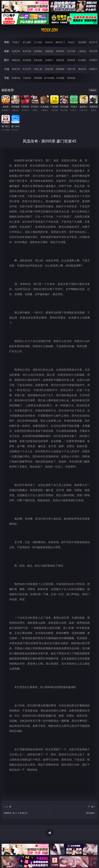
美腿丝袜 (60, 60)
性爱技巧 (93, 69)
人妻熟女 (82, 51)
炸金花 (71, 42)
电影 (7, 51)
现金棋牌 (82, 42)
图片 (7, 60)
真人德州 (27, 42)
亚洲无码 (16, 51)
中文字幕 (71, 51)
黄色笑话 (82, 69)
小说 (7, 69)
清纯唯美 (71, 60)
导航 (7, 78)
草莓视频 (38, 78)
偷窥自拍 (16, 60)
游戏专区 (49, 42)
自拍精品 (38, 51)
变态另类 (93, 51)
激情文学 (16, 69)
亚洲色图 (27, 60)
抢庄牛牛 (93, 42)
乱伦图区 (82, 60)
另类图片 (93, 60)
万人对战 (38, 42)
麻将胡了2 (60, 42)
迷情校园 (60, 69)
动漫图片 (49, 60)
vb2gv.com (49, 30)
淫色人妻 (38, 69)
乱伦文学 (27, 69)
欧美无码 (27, 51)
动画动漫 (49, 51)
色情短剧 (71, 78)
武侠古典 (49, 69)
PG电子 (16, 42)
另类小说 (71, 69)
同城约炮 (16, 78)
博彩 (7, 42)
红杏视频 (60, 78)
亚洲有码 (60, 51)
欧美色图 (38, 60)
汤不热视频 (49, 78)
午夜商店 (27, 78)
